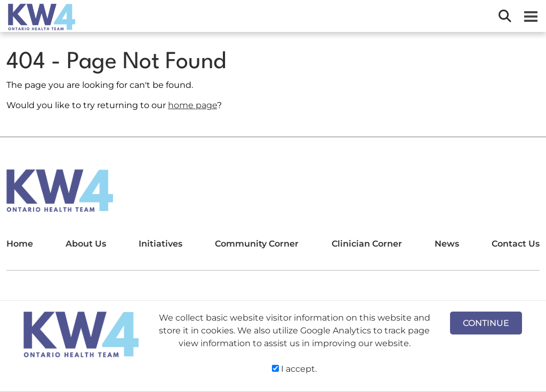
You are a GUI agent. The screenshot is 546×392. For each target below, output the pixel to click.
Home (20, 244)
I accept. (294, 369)
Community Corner (257, 244)
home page (192, 105)
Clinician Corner (367, 244)
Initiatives (160, 244)
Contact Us (516, 244)
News (447, 244)
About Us (86, 244)
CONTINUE (486, 323)
